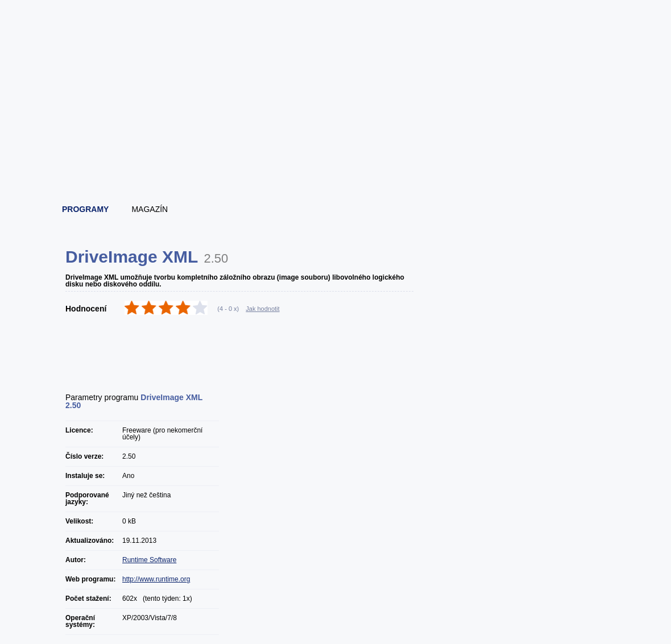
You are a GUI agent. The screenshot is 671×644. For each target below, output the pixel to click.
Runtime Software (149, 560)
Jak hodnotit (262, 309)
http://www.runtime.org (156, 579)
